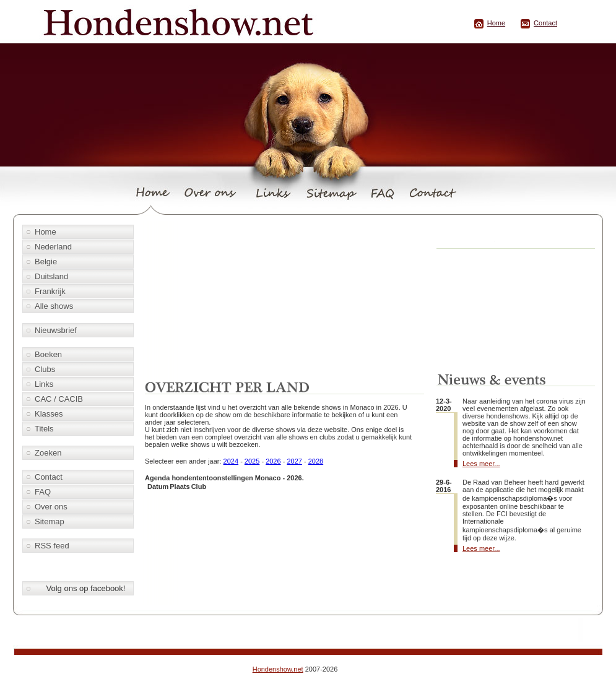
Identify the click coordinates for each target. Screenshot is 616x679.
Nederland (53, 247)
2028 (316, 461)
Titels (44, 429)
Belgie (46, 262)
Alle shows (54, 306)
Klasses (49, 414)
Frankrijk (50, 291)
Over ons (51, 507)
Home (496, 23)
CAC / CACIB (59, 399)
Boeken (48, 354)
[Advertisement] (287, 298)
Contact (545, 23)
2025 (252, 461)
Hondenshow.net (278, 669)
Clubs (45, 369)
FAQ (43, 492)
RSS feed (52, 546)
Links (44, 384)
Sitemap (50, 521)
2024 (231, 461)
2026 (273, 461)
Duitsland (51, 276)
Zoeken (48, 453)
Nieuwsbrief (56, 330)
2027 (294, 461)
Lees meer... (481, 464)
